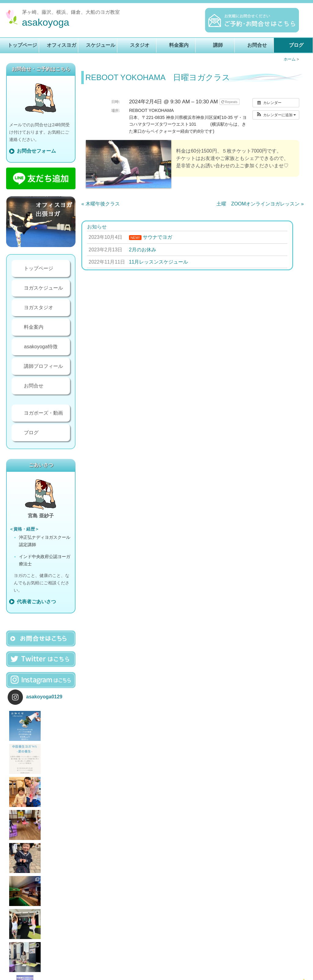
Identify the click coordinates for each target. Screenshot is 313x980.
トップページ (22, 45)
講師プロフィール (43, 366)
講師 (218, 45)
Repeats (230, 102)
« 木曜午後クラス (100, 204)
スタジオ (140, 45)
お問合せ (257, 45)
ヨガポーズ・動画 (43, 413)
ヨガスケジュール (43, 288)
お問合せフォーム (36, 151)
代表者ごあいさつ (36, 602)
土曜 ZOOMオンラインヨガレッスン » (260, 204)
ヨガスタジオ (39, 307)
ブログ (296, 45)
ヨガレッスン (116, 975)
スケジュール (101, 45)
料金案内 (179, 45)
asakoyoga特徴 (41, 347)
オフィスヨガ (61, 45)
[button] (276, 115)
